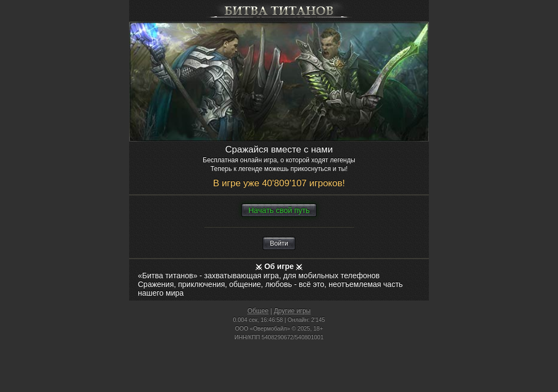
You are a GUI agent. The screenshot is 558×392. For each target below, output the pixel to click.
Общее (258, 311)
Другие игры (293, 311)
